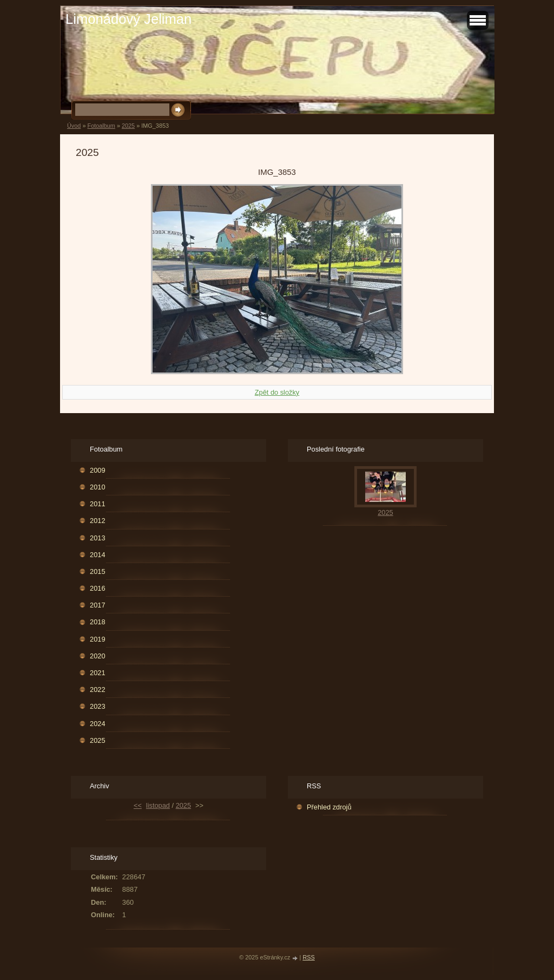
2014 (97, 555)
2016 (97, 588)
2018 (97, 622)
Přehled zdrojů (329, 807)
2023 (97, 706)
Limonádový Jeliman (128, 19)
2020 (97, 656)
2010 (97, 487)
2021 (97, 673)
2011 (97, 504)
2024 (97, 724)
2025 (128, 126)
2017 (97, 605)
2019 (97, 639)
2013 (97, 538)
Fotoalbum (101, 126)
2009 (97, 470)
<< (138, 805)
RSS (308, 957)
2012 (97, 521)
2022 (97, 690)
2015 (97, 571)
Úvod (74, 126)
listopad (158, 805)
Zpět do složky (277, 392)
